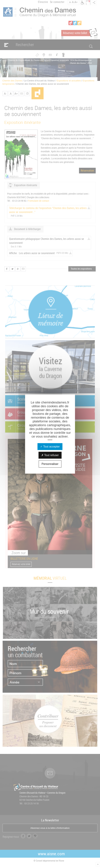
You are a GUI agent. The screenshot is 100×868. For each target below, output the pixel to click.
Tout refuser (50, 455)
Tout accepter (50, 447)
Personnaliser (50, 464)
